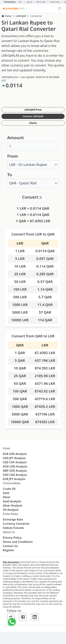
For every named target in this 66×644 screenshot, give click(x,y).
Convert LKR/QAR (33, 116)
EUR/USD (55, 2)
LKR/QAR (21, 16)
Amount (15, 138)
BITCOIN (41, 2)
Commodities (12, 483)
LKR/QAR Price (33, 110)
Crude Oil (9, 489)
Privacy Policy (12, 538)
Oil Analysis (11, 510)
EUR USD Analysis (15, 454)
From (13, 156)
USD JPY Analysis (14, 458)
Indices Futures (13, 528)
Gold (29, 2)
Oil (20, 2)
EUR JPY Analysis (14, 479)
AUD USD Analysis (15, 466)
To (10, 175)
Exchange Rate (13, 519)
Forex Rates (10, 514)
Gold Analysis (12, 501)
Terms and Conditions (18, 542)
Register (9, 550)
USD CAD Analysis (15, 475)
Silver (7, 497)
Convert (32, 197)
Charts (33, 123)
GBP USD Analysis (15, 471)
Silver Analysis (13, 506)
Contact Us (10, 546)
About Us (9, 532)
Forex (6, 16)
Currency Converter (16, 524)
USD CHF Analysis (15, 462)
